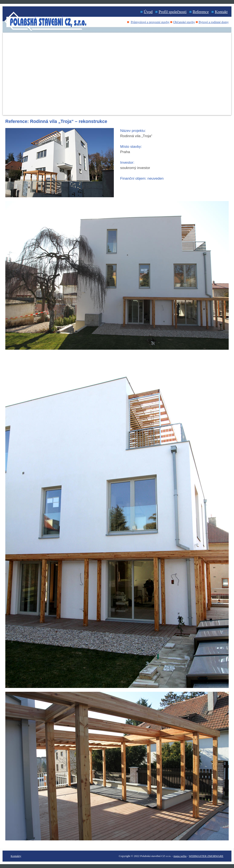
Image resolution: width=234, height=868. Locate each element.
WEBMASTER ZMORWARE (206, 856)
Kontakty (16, 856)
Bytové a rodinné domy (214, 22)
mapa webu (180, 856)
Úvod (148, 12)
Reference (201, 12)
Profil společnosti (173, 12)
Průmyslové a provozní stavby (150, 22)
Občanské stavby (184, 22)
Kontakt (221, 12)
